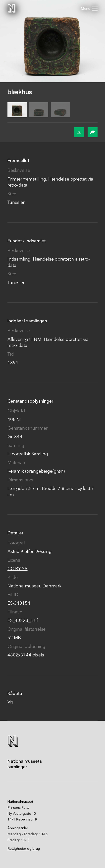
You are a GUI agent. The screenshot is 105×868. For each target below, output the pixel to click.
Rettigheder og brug (24, 849)
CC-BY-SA (18, 569)
